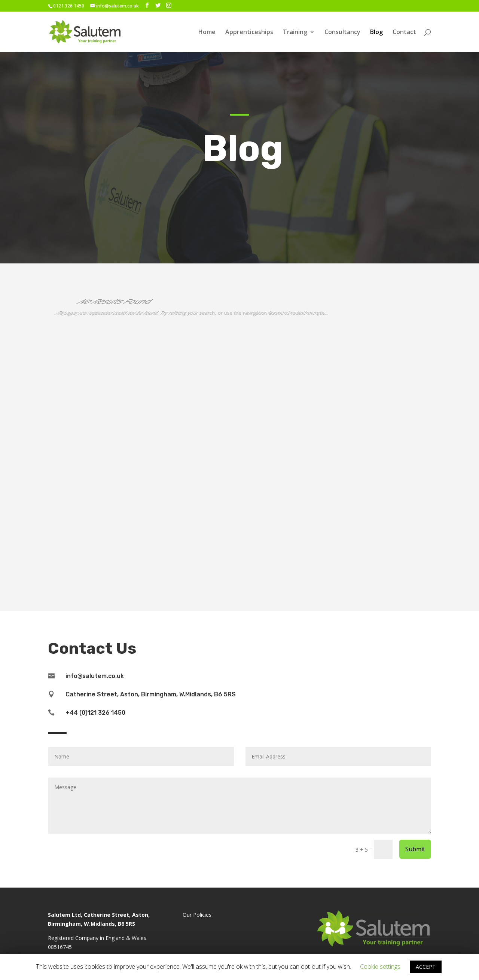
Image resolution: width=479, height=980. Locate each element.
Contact (404, 33)
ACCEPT (426, 967)
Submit (415, 849)
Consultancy (342, 33)
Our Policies (197, 915)
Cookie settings (380, 967)
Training (295, 33)
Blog (376, 33)
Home (207, 33)
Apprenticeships (249, 33)
